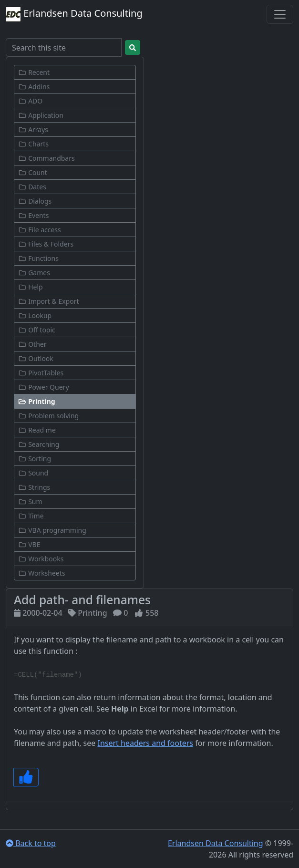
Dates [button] (32, 187)
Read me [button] (37, 430)
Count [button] (33, 172)
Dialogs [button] (35, 201)
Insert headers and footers (145, 743)
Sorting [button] (35, 459)
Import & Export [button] (49, 301)
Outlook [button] (36, 358)
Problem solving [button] (48, 416)
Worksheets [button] (42, 573)
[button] (75, 401)
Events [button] (33, 215)
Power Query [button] (44, 387)
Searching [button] (39, 444)
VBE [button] (29, 544)
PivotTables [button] (41, 373)
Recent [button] (34, 72)
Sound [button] (33, 473)
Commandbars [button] (46, 158)
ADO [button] (30, 101)
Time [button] (31, 516)
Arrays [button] (33, 129)
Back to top (31, 843)
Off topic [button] (37, 330)
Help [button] (31, 287)
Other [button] (32, 344)
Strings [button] (34, 487)
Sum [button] (30, 501)
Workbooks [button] (41, 559)
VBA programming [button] (52, 530)
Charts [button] (33, 144)
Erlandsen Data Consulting (74, 14)
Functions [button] (38, 258)
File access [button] (40, 230)
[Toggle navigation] (280, 14)
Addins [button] (34, 87)
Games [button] (34, 273)
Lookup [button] (35, 315)
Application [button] (41, 115)
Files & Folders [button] (46, 244)
